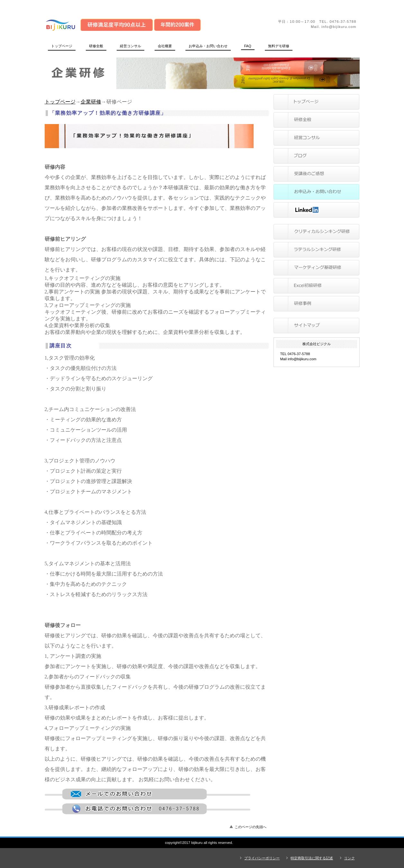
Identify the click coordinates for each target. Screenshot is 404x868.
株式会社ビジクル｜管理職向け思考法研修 (133, 24)
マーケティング (316, 268)
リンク (350, 858)
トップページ (60, 102)
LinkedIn (316, 210)
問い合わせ (316, 192)
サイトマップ (316, 326)
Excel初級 (316, 286)
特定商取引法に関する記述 (312, 858)
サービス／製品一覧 (316, 138)
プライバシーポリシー (262, 858)
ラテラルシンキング (316, 250)
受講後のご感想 (316, 174)
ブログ (316, 156)
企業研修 (91, 102)
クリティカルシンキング (316, 232)
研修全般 (316, 120)
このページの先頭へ (251, 827)
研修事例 (316, 304)
